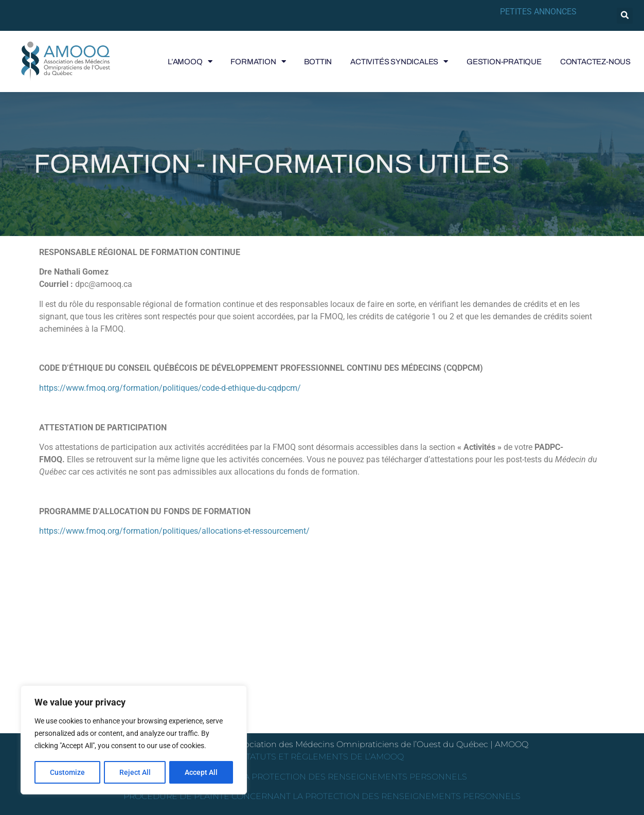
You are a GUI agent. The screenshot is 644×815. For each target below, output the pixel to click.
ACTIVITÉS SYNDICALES (399, 62)
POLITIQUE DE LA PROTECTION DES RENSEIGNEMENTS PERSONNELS (322, 777)
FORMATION (258, 62)
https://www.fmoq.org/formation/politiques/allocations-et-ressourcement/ (174, 531)
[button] (625, 16)
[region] (134, 740)
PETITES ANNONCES (538, 12)
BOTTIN (318, 62)
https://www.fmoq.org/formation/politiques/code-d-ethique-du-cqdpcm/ (170, 388)
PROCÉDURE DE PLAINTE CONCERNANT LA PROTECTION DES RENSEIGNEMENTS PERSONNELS (322, 796)
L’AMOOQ (190, 62)
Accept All (202, 772)
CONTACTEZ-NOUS (595, 62)
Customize (67, 772)
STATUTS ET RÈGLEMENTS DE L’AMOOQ (322, 757)
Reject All (135, 772)
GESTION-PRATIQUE (504, 62)
